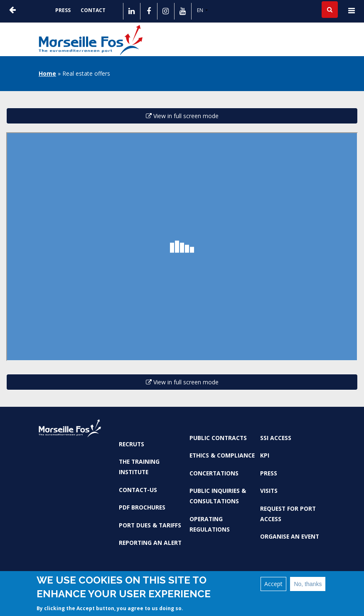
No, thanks (308, 584)
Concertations (214, 473)
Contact (93, 10)
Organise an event (290, 536)
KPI (265, 455)
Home (47, 73)
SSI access (276, 438)
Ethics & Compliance (222, 455)
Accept (273, 584)
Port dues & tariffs (150, 525)
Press (63, 10)
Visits (269, 491)
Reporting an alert (150, 543)
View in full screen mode (182, 116)
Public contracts (218, 438)
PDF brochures (142, 507)
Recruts (132, 444)
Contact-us (138, 490)
